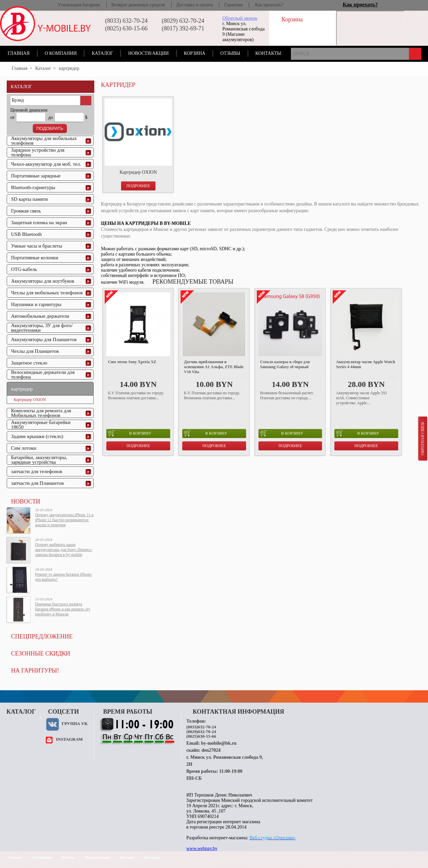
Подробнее (138, 186)
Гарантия (233, 5)
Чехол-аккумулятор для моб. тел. (46, 164)
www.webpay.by (202, 848)
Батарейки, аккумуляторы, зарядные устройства (39, 460)
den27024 (211, 750)
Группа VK (75, 724)
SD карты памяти (29, 199)
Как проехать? (269, 5)
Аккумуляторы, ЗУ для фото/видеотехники (42, 328)
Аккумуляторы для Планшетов (44, 339)
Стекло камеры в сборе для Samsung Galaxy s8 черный (285, 364)
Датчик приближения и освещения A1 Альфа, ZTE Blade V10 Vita (214, 367)
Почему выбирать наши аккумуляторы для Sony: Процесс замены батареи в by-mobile (64, 550)
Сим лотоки (24, 448)
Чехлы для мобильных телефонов (47, 293)
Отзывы (230, 53)
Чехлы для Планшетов (35, 351)
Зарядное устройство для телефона (38, 152)
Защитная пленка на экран (39, 223)
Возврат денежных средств (138, 5)
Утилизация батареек (79, 5)
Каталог (102, 53)
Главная (19, 53)
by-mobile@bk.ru (219, 743)
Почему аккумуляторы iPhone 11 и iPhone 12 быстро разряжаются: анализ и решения (64, 520)
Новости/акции (148, 53)
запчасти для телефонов (37, 471)
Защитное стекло (29, 363)
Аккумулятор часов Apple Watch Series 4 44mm (366, 364)
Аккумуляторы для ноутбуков (43, 281)
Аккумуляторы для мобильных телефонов (44, 141)
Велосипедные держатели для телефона (43, 375)
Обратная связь (422, 438)
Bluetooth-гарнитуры (33, 187)
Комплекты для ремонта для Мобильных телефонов (41, 413)
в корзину (130, 433)
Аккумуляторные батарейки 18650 (41, 425)
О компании (61, 53)
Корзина (195, 53)
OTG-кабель (24, 269)
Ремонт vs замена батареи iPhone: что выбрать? (64, 577)
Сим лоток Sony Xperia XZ (132, 362)
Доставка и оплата (194, 5)
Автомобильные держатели (40, 316)
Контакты (268, 53)
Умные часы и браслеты (37, 246)
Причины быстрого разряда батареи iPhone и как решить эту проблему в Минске (63, 609)
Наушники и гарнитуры (36, 304)
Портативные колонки (35, 258)
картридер (22, 389)
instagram (69, 739)
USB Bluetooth (26, 234)
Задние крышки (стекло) (37, 436)
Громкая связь (26, 211)
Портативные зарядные (36, 176)
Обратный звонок (240, 18)
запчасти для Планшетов (37, 483)
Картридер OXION (30, 400)
